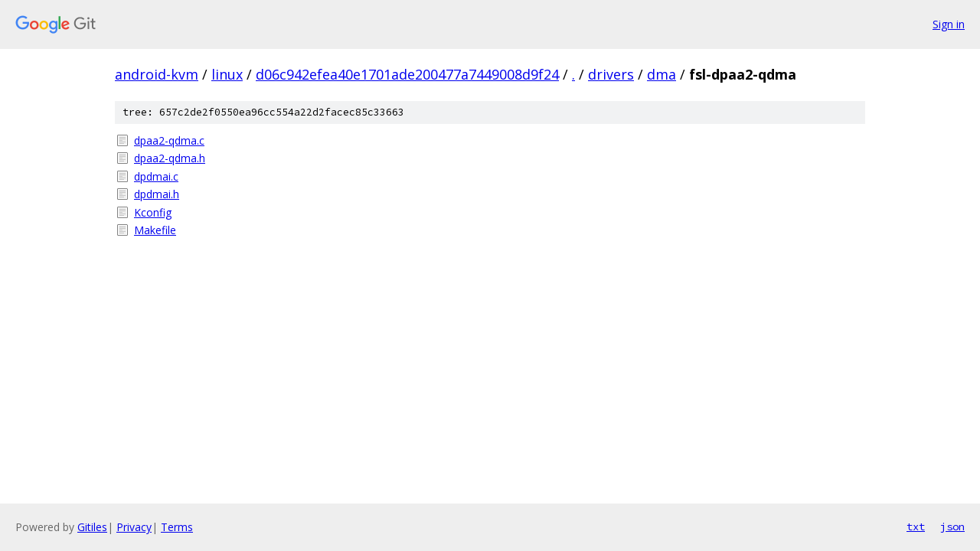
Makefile (155, 230)
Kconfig (153, 212)
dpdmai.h (157, 194)
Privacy (134, 527)
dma (661, 74)
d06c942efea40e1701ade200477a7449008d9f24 (407, 74)
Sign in (949, 24)
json (952, 527)
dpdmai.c (156, 176)
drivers (611, 74)
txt (916, 527)
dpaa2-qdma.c (169, 140)
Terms (177, 527)
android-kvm (157, 74)
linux (227, 74)
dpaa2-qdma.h (170, 158)
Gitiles (92, 527)
